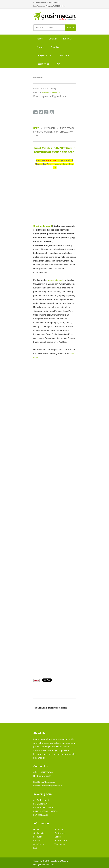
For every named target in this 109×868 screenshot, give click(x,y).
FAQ (58, 64)
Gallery (58, 837)
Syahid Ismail (49, 865)
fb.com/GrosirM (44, 776)
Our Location (39, 833)
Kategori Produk (45, 55)
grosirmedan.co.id (56, 280)
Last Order (64, 55)
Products (38, 837)
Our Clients (39, 844)
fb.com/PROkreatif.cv (51, 92)
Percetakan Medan (59, 861)
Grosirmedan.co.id (43, 226)
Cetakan (53, 39)
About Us (59, 829)
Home (40, 39)
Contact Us (60, 833)
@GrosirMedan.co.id (46, 782)
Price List (55, 47)
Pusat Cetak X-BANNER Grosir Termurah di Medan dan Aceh (54, 150)
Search (70, 28)
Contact (40, 47)
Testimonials (43, 64)
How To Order (61, 840)
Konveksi (68, 39)
